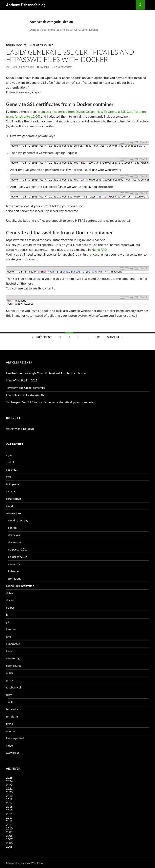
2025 (9, 778)
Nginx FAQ (99, 249)
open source (45, 45)
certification (14, 499)
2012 (9, 821)
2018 (9, 799)
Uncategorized (15, 738)
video (9, 745)
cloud (9, 506)
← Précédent (42, 337)
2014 (9, 814)
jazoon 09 (14, 564)
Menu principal (150, 5)
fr (7, 615)
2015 (9, 810)
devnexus (14, 535)
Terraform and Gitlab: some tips (26, 388)
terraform (12, 716)
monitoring (13, 658)
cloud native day (18, 520)
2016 (9, 807)
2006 (9, 843)
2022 (9, 785)
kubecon (13, 571)
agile (9, 455)
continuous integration (20, 586)
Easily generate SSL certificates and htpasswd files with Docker (70, 56)
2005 (9, 847)
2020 (9, 792)
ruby (9, 695)
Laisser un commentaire (56, 67)
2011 (9, 825)
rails (11, 702)
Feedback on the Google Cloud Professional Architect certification (47, 373)
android (11, 462)
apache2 (11, 470)
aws (8, 477)
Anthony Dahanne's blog (26, 5)
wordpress (13, 753)
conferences (14, 513)
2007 (9, 839)
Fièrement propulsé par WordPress (24, 863)
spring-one (15, 578)
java (8, 637)
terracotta (12, 709)
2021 (9, 788)
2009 (9, 832)
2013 (9, 817)
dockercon (15, 542)
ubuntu (10, 731)
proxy (9, 680)
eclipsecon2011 (18, 549)
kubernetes (13, 644)
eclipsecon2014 (18, 557)
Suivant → (115, 337)
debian (11, 45)
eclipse (10, 607)
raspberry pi (13, 687)
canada (10, 491)
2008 (9, 836)
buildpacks (13, 484)
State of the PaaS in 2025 (22, 380)
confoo (12, 528)
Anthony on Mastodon (20, 429)
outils (9, 673)
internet (11, 629)
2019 (9, 796)
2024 (9, 781)
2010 (9, 828)
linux (31, 45)
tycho (9, 724)
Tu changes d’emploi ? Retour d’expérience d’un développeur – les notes (50, 402)
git (8, 622)
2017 (9, 803)
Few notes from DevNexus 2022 (26, 395)
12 (98, 337)
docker (21, 45)
